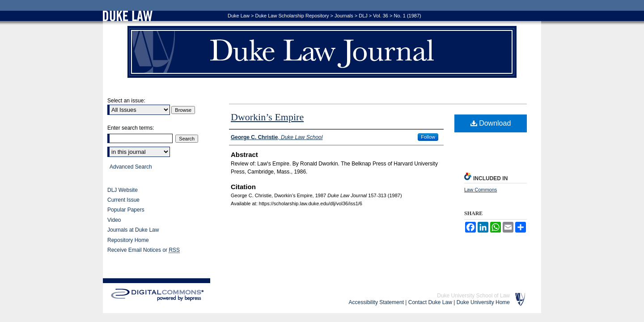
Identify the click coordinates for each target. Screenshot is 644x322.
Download (491, 123)
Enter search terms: (131, 128)
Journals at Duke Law (133, 230)
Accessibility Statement (376, 302)
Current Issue (123, 200)
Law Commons (481, 190)
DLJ (363, 16)
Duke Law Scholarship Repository (292, 16)
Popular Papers (126, 210)
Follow (428, 137)
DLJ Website (123, 190)
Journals (344, 16)
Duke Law (239, 16)
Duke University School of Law (473, 296)
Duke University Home (483, 302)
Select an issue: (126, 101)
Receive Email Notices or (144, 250)
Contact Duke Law (430, 302)
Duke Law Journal (322, 52)
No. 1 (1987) (408, 16)
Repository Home (128, 240)
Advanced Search (131, 167)
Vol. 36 (381, 16)
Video (114, 220)
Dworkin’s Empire (267, 117)
